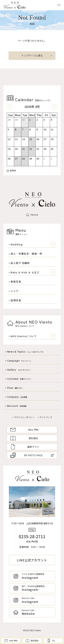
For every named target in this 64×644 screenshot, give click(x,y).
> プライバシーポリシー (23, 417)
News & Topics (25, 352)
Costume (19, 379)
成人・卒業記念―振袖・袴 (26, 254)
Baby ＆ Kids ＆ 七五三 (25, 272)
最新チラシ (25, 447)
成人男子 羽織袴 (20, 263)
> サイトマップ (45, 417)
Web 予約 (24, 430)
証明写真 (16, 300)
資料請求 (24, 438)
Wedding (17, 244)
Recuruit (17, 406)
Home (32, 215)
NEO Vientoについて (24, 336)
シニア (15, 291)
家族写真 (16, 282)
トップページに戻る (32, 55)
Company (17, 397)
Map (32, 530)
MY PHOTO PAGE (32, 455)
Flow (15, 388)
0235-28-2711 (32, 536)
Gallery (19, 370)
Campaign (19, 361)
